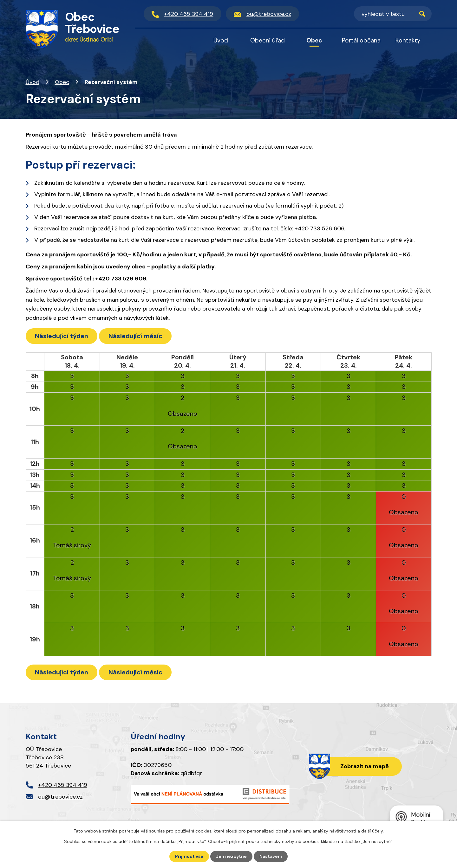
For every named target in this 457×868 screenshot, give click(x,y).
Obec (62, 82)
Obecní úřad (268, 40)
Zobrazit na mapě (365, 766)
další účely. (372, 831)
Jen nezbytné (231, 856)
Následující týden (62, 336)
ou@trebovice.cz (60, 797)
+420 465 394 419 (63, 785)
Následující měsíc (136, 336)
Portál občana (361, 40)
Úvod (33, 82)
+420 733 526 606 (319, 228)
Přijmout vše (189, 856)
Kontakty (408, 40)
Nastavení (271, 856)
